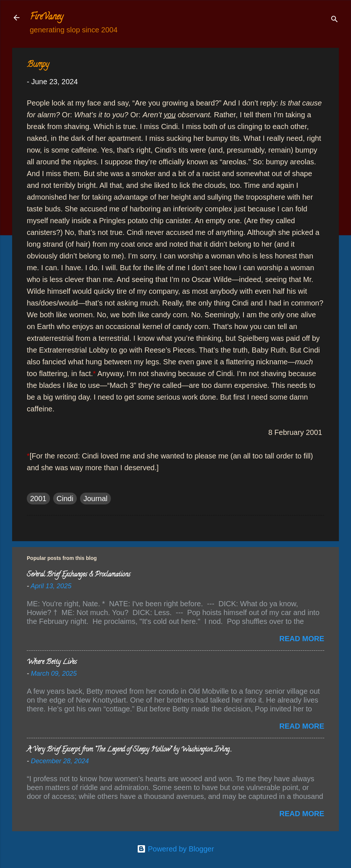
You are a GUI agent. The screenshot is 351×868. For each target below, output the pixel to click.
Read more (302, 639)
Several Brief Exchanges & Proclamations (79, 575)
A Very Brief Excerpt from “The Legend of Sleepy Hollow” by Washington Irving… (129, 750)
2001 (38, 499)
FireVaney (46, 17)
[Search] (334, 20)
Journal (95, 499)
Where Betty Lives (52, 662)
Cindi (65, 499)
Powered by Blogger (175, 849)
